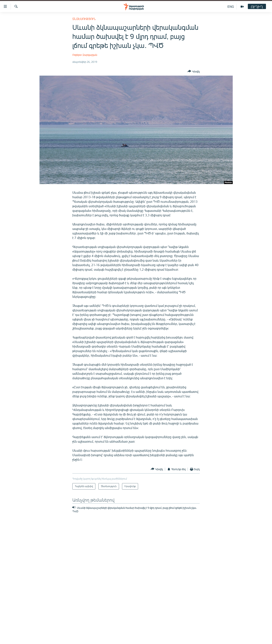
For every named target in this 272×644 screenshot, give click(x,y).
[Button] (194, 71)
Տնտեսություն (84, 19)
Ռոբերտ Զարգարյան (85, 55)
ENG (231, 7)
